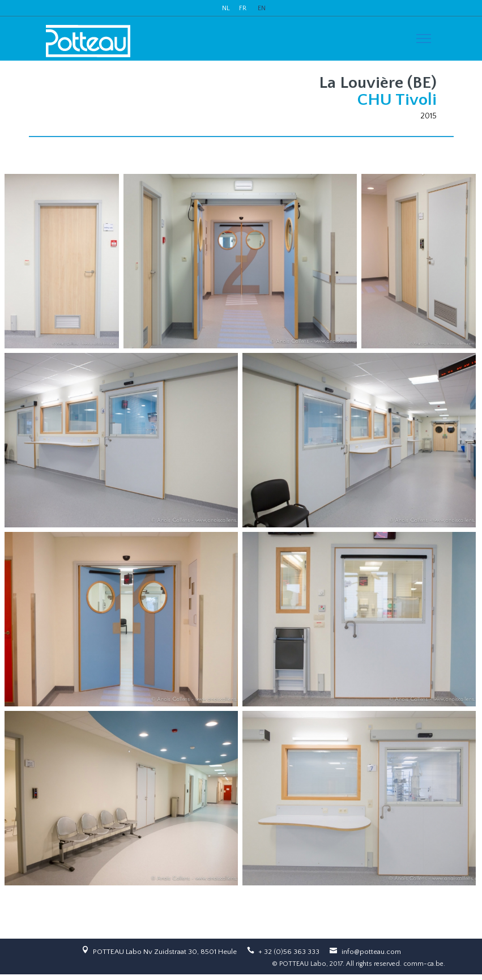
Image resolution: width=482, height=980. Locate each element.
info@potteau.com (371, 952)
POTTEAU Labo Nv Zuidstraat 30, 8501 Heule (165, 952)
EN (262, 8)
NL (226, 8)
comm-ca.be (423, 964)
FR (243, 8)
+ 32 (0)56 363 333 (289, 952)
